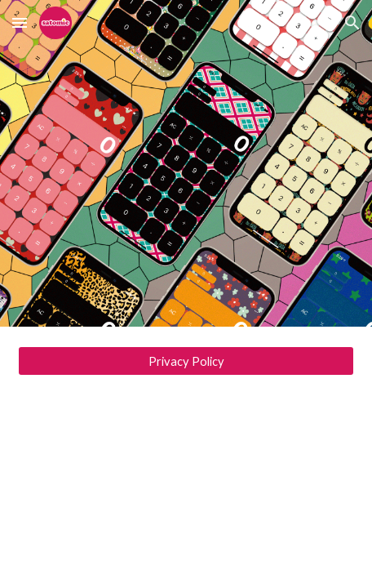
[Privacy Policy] (186, 361)
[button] (20, 22)
